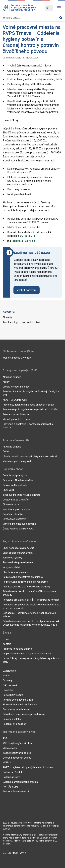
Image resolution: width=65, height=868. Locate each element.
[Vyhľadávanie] (31, 18)
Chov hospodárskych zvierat (18, 548)
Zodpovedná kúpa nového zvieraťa (22, 495)
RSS (5, 738)
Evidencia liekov (11, 777)
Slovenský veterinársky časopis (20, 705)
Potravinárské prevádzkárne (18, 562)
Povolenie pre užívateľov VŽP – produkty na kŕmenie (31, 600)
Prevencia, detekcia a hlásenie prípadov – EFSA (28, 405)
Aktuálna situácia (12, 377)
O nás (6, 639)
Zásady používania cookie (17, 753)
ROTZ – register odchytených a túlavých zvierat (29, 767)
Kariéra (6, 676)
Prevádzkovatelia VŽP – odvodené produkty (26, 587)
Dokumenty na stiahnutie (16, 709)
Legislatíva (8, 690)
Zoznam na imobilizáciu (16, 414)
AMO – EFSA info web (15, 400)
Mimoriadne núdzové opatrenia (20, 524)
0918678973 (28, 236)
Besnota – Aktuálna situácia (18, 480)
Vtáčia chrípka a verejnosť (17, 461)
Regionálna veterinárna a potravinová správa (27, 654)
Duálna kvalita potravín (15, 485)
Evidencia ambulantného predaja (20, 782)
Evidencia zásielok (13, 772)
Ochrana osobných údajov (17, 758)
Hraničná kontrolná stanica (17, 649)
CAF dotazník (10, 685)
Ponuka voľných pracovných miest (21, 322)
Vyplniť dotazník (27, 290)
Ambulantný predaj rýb (15, 475)
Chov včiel (8, 490)
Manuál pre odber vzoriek (16, 419)
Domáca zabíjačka (13, 514)
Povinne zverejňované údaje (18, 700)
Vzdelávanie (9, 671)
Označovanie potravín (14, 519)
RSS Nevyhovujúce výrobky (17, 743)
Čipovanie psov (11, 504)
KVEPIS (7, 763)
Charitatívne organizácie (16, 572)
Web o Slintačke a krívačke (17, 358)
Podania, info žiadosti (14, 724)
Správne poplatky (12, 719)
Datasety (7, 680)
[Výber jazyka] (49, 8)
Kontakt (7, 644)
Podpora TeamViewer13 (16, 792)
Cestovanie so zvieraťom (16, 500)
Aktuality (7, 317)
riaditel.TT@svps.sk (25, 241)
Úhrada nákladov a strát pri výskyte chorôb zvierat (30, 456)
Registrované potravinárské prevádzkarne (25, 582)
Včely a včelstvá (11, 567)
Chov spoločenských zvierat (18, 553)
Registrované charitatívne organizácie (23, 577)
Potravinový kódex (13, 695)
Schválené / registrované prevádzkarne (24, 714)
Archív (6, 382)
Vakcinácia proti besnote (16, 509)
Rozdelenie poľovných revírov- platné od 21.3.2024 (30, 410)
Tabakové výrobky (12, 558)
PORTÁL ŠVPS (10, 787)
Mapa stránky (10, 748)
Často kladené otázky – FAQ (18, 529)
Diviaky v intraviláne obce (16, 387)
